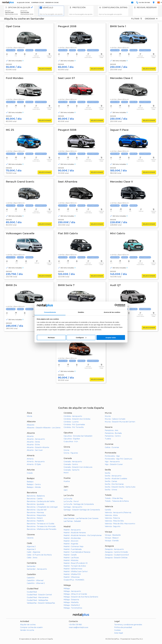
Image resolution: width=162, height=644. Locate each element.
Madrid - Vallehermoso (73, 569)
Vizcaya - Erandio (112, 541)
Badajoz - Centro (34, 484)
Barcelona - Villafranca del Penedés (42, 529)
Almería (30, 459)
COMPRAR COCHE (37, 2)
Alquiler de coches (28, 625)
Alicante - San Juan (35, 450)
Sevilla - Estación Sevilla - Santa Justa (120, 487)
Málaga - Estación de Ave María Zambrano (81, 597)
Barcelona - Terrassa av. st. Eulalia (40, 524)
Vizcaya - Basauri (112, 538)
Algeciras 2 (31, 546)
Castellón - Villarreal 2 (36, 583)
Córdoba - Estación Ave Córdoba (77, 419)
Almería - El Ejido (34, 464)
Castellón (31, 578)
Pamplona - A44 (111, 430)
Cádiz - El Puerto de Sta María (39, 555)
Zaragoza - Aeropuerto (114, 549)
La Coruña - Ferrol (71, 501)
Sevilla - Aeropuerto (113, 476)
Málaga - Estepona (71, 600)
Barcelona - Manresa (35, 513)
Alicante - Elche (33, 445)
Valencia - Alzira (111, 515)
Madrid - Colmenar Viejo (74, 546)
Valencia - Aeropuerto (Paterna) (118, 513)
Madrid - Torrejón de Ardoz (75, 566)
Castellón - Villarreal (35, 580)
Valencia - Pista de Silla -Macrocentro (120, 524)
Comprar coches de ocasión (31, 627)
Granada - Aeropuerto (73, 462)
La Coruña (68, 499)
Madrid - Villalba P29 (72, 574)
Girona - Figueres (71, 453)
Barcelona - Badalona (36, 496)
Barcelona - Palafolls (35, 521)
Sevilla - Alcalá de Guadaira (116, 479)
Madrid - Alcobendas (72, 538)
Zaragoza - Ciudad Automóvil (117, 555)
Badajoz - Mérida (34, 487)
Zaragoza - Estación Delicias (116, 558)
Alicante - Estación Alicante (38, 447)
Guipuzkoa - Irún (71, 441)
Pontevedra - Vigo (112, 456)
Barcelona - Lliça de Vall (37, 510)
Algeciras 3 (31, 549)
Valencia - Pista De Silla (114, 521)
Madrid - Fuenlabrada (73, 549)
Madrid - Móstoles (71, 560)
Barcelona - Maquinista (36, 515)
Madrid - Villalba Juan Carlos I (76, 571)
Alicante (30, 436)
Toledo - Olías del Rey (114, 498)
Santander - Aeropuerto (37, 569)
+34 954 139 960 (75, 625)
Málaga (67, 588)
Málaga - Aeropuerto (72, 591)
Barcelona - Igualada (35, 504)
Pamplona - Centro (113, 436)
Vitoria (29, 416)
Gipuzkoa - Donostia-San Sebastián (78, 436)
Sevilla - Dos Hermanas (114, 484)
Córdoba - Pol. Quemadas (74, 425)
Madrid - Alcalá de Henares (75, 533)
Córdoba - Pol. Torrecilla (74, 427)
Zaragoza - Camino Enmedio (116, 552)
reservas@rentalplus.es (78, 627)
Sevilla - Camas (111, 481)
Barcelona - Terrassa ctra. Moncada (41, 526)
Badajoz (30, 482)
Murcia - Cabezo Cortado (115, 419)
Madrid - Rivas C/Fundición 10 (76, 563)
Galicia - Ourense (112, 447)
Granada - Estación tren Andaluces (78, 467)
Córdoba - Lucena (71, 422)
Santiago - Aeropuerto (73, 507)
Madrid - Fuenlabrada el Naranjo (77, 552)
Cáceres (30, 538)
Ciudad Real (32, 592)
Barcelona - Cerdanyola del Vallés (41, 501)
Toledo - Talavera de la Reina (117, 501)
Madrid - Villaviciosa (72, 577)
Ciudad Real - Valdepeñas (37, 600)
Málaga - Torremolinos (73, 608)
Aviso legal (119, 633)
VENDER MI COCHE (52, 2)
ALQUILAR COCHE (23, 2)
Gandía (108, 510)
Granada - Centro (71, 464)
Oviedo (30, 473)
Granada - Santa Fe (71, 470)
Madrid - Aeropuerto (72, 530)
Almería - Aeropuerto (36, 462)
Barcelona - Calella (35, 499)
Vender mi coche (27, 630)
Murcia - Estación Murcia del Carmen (120, 422)
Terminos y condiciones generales (128, 625)
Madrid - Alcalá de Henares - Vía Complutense (83, 535)
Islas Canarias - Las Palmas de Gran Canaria (81, 518)
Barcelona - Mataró (35, 518)
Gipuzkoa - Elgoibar (72, 439)
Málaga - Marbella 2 (72, 605)
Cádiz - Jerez (32, 558)
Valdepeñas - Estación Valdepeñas (41, 603)
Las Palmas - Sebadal (72, 521)
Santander (31, 566)
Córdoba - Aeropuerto (73, 416)
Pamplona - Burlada (113, 433)
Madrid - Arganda (71, 544)
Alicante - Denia (33, 442)
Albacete (31, 425)
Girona (66, 450)
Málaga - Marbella (71, 602)
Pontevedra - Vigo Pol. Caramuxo (119, 459)
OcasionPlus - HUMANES (74, 580)
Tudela (108, 439)
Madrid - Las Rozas (71, 558)
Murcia (108, 416)
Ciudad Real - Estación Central (39, 595)
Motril (66, 473)
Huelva (67, 481)
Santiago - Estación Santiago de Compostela (82, 510)
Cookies (117, 630)
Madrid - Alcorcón (71, 541)
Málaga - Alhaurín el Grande (75, 594)
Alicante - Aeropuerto (36, 439)
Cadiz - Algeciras (33, 552)
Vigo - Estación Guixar (114, 464)
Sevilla (108, 473)
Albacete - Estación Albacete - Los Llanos (44, 428)
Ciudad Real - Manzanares (38, 597)
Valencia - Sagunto (113, 526)
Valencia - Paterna (112, 518)
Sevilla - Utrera (111, 490)
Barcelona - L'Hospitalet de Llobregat (42, 507)
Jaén (66, 490)
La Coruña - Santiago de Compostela (79, 504)
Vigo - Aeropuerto (112, 462)
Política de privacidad (123, 627)
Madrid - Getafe (70, 555)
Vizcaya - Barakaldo (113, 535)
